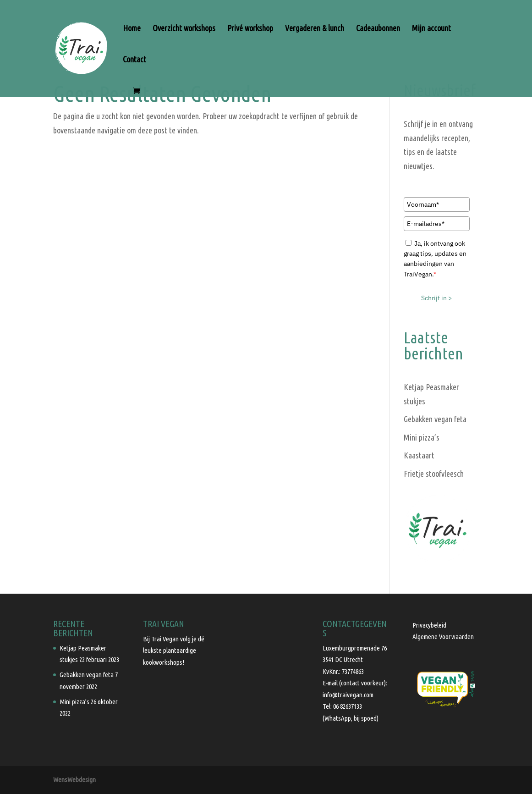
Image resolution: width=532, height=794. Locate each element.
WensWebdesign (74, 780)
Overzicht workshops (184, 29)
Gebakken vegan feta (435, 419)
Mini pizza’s (422, 437)
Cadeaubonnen (378, 29)
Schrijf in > (436, 298)
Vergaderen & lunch (315, 29)
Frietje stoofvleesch (434, 474)
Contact (134, 60)
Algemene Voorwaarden (443, 637)
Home (132, 29)
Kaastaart (419, 455)
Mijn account (431, 29)
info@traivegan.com (348, 695)
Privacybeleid (429, 625)
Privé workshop (250, 29)
